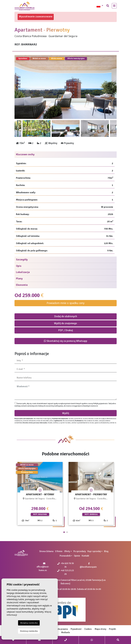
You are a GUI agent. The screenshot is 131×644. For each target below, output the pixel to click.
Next (113, 87)
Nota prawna (62, 629)
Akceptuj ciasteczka (29, 623)
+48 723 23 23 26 (65, 572)
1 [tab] (64, 532)
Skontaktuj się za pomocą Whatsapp (65, 341)
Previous (18, 87)
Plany (19, 278)
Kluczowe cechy (25, 154)
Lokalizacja (23, 272)
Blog (106, 551)
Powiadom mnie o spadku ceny (66, 303)
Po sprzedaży (80, 551)
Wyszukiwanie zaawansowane (36, 16)
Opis (19, 266)
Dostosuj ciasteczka (29, 631)
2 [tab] (67, 532)
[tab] (66, 155)
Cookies (88, 629)
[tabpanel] (40, 495)
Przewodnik (65, 556)
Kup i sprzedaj (94, 551)
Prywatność (76, 629)
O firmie (59, 551)
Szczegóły (22, 259)
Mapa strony (100, 629)
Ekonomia (22, 285)
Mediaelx (65, 632)
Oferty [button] (67, 551)
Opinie (77, 556)
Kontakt (85, 556)
